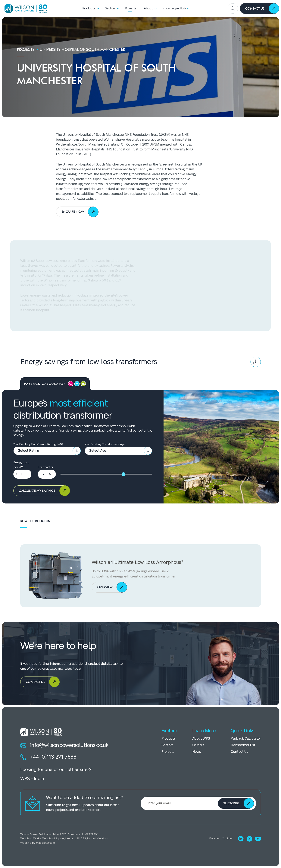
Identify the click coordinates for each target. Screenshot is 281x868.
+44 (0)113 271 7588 (48, 757)
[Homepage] (24, 8)
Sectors (167, 745)
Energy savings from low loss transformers (141, 362)
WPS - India (32, 779)
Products (169, 739)
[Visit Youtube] (258, 839)
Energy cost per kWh (21, 465)
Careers (198, 745)
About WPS (201, 739)
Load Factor (45, 467)
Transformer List (243, 745)
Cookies (227, 839)
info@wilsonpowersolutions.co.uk (65, 745)
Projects (26, 49)
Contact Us (239, 752)
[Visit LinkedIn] (241, 839)
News (197, 752)
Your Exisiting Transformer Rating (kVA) (38, 444)
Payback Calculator (246, 739)
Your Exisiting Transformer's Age (105, 444)
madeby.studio (45, 843)
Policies (214, 839)
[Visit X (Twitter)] (249, 839)
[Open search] (233, 8)
